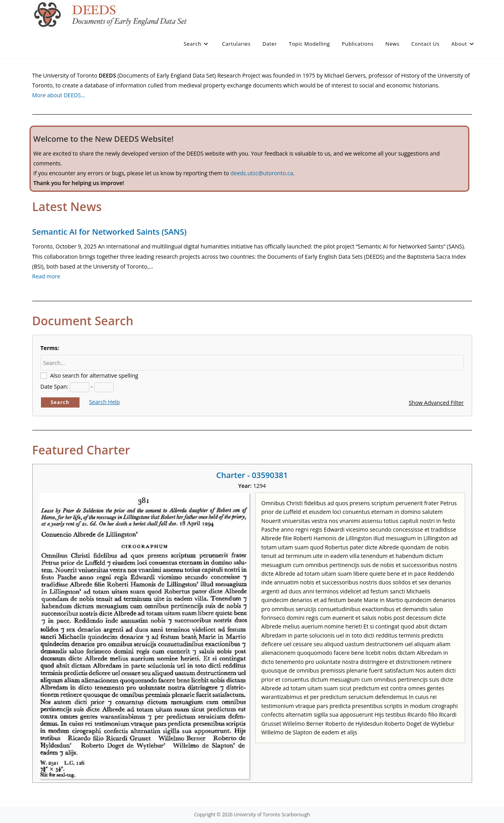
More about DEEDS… (59, 95)
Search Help (104, 402)
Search (60, 402)
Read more (46, 276)
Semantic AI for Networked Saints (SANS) (109, 232)
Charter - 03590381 (252, 475)
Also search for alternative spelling (94, 375)
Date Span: (55, 386)
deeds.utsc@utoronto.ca (262, 173)
